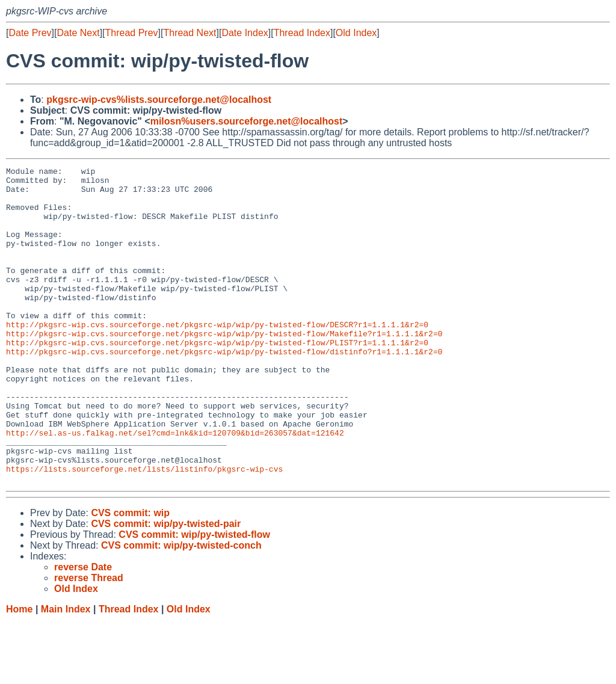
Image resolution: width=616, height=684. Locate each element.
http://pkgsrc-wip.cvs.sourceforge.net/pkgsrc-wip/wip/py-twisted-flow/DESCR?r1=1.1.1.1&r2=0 (217, 357)
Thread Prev (132, 33)
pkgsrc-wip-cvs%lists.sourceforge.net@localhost (159, 100)
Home (19, 672)
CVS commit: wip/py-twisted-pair (166, 587)
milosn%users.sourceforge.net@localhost (247, 121)
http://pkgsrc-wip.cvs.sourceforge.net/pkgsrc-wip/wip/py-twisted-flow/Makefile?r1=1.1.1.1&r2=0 (224, 368)
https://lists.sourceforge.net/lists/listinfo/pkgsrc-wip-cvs (144, 530)
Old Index (356, 33)
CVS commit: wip (130, 576)
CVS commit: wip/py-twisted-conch (181, 609)
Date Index (245, 33)
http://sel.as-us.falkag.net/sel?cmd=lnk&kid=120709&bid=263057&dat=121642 (175, 487)
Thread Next (189, 33)
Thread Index (302, 33)
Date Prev (30, 33)
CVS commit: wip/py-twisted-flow (194, 598)
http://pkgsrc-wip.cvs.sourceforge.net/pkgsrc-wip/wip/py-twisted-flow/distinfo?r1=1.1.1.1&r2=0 (224, 389)
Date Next (78, 33)
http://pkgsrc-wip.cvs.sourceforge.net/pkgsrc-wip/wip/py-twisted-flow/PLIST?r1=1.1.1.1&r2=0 (217, 378)
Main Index (66, 672)
